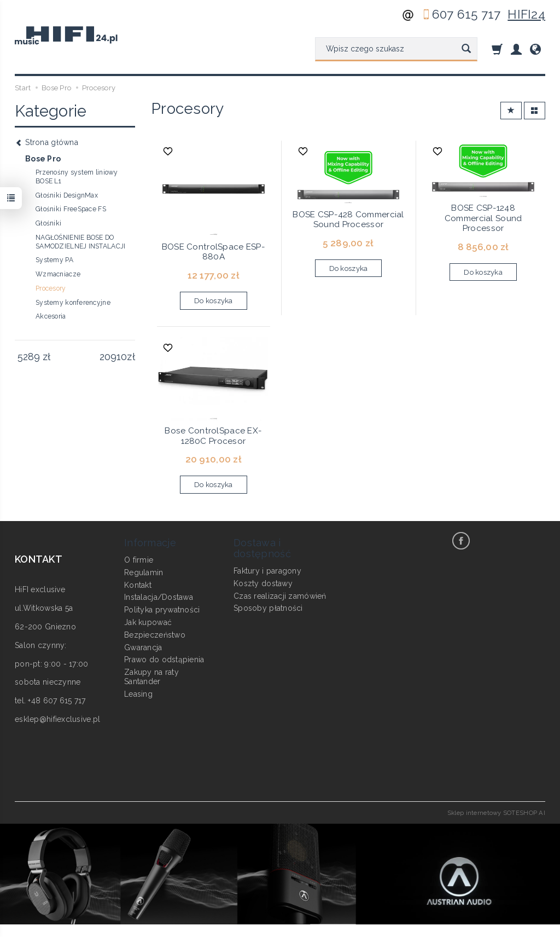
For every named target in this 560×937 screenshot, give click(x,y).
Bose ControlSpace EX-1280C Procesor (213, 436)
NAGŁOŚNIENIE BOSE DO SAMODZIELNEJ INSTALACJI (80, 242)
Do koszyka (214, 301)
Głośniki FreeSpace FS (71, 209)
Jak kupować (148, 622)
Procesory (51, 288)
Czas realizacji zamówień (280, 596)
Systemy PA (54, 260)
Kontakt (138, 585)
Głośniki (48, 223)
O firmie (139, 560)
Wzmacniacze (58, 274)
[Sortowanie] (511, 111)
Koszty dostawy (263, 583)
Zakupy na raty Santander (151, 677)
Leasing (138, 694)
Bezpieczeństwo (155, 635)
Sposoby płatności (268, 608)
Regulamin (144, 572)
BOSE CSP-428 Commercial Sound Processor (348, 219)
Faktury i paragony (267, 571)
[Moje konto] (516, 49)
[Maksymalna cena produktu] (113, 357)
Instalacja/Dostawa (159, 597)
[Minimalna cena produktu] (29, 357)
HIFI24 (526, 14)
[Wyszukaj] (466, 49)
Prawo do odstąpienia (164, 660)
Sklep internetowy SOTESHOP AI (496, 813)
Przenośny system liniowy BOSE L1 (77, 177)
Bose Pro (43, 159)
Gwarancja (143, 647)
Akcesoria (51, 316)
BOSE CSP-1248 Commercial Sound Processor (483, 218)
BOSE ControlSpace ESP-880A (214, 252)
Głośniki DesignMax (67, 195)
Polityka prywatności (162, 610)
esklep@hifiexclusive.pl (57, 719)
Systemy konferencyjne (73, 303)
